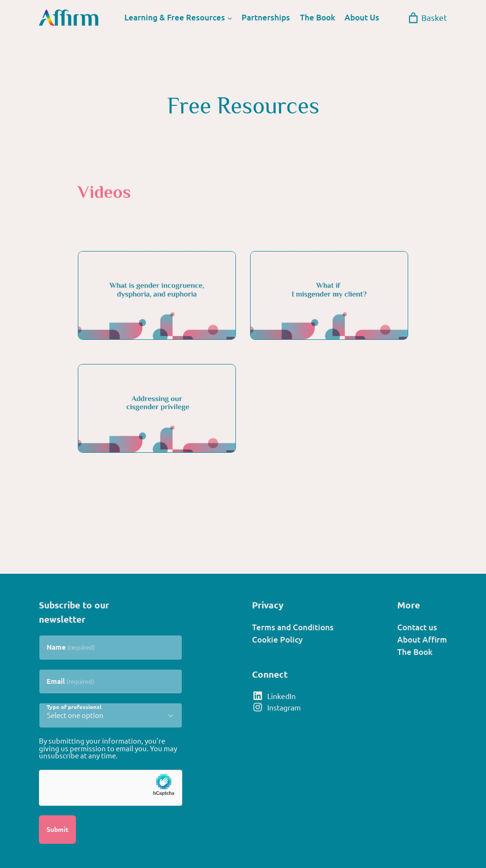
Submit (57, 829)
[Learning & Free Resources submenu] (230, 18)
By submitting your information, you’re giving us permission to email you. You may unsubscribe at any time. (108, 748)
